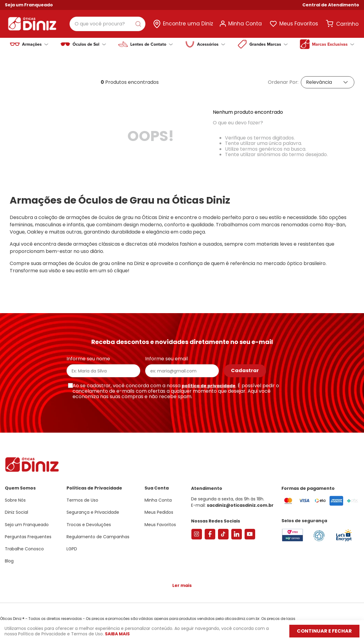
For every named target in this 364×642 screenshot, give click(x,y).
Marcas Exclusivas (333, 44)
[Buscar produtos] (139, 24)
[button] (331, 5)
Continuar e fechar (324, 631)
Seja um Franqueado (29, 5)
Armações (35, 44)
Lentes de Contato (152, 44)
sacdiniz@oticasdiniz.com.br (240, 500)
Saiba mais (117, 634)
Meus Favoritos (299, 24)
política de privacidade (209, 381)
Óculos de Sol (89, 44)
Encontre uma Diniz (188, 24)
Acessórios (211, 44)
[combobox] (107, 24)
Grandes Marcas (269, 44)
